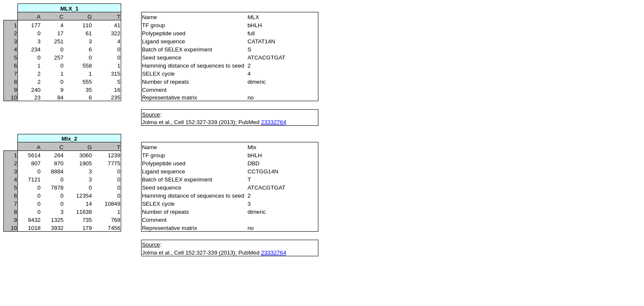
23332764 (274, 122)
